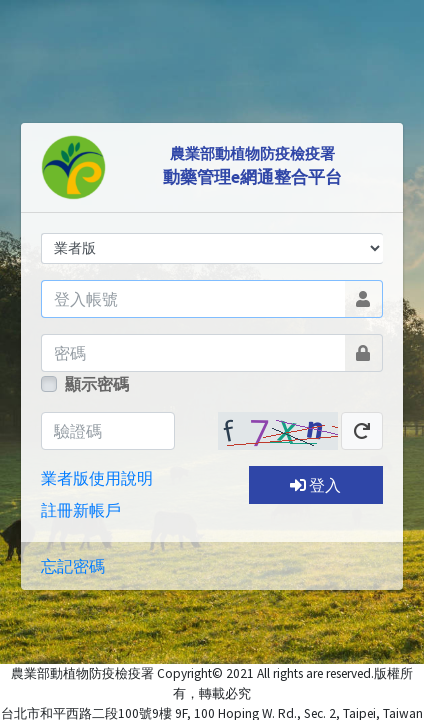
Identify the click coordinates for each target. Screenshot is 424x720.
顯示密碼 (97, 384)
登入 (315, 485)
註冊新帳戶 (81, 510)
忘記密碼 (73, 566)
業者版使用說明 (97, 478)
